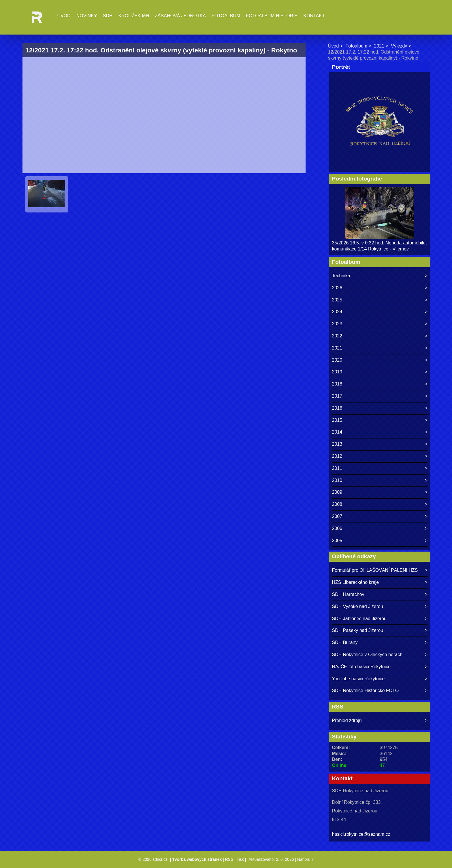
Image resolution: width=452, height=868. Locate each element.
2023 (337, 324)
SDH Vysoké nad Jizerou (358, 606)
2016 (337, 408)
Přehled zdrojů (347, 720)
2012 (337, 456)
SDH (108, 16)
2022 (337, 336)
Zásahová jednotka (180, 16)
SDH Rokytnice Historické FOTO (366, 691)
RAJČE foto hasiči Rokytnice (361, 667)
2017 (337, 396)
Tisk (240, 859)
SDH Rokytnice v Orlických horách (367, 655)
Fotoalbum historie (272, 16)
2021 (379, 46)
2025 (337, 300)
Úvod (64, 16)
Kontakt (314, 16)
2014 (337, 432)
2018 (337, 384)
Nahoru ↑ (305, 859)
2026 (337, 288)
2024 (337, 312)
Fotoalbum (226, 16)
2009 (337, 492)
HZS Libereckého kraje (356, 582)
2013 (337, 444)
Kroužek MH (134, 16)
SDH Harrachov (348, 594)
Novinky (87, 16)
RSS (229, 859)
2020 (337, 360)
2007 (337, 516)
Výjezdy (399, 46)
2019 (337, 372)
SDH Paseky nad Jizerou (358, 630)
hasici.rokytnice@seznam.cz (361, 834)
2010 (337, 480)
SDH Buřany (345, 642)
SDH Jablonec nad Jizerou (359, 619)
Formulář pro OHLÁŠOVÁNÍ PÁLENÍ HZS (375, 570)
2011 (337, 468)
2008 (337, 504)
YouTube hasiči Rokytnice (358, 679)
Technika (341, 276)
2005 (337, 541)
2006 (337, 528)
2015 (337, 420)
